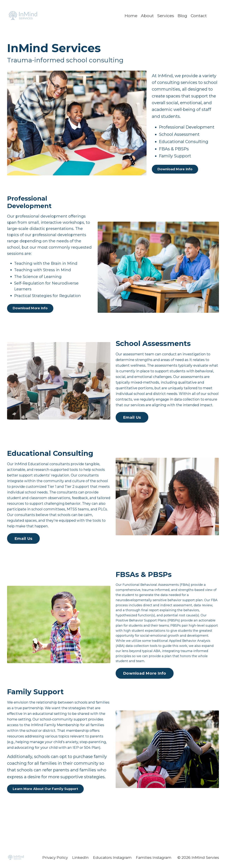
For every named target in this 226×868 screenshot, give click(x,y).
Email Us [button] (132, 417)
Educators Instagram (112, 857)
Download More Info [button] (175, 169)
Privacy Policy (55, 857)
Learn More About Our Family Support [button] (45, 789)
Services (166, 16)
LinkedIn (80, 857)
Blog (182, 16)
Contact (199, 16)
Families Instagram (154, 857)
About (147, 16)
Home (130, 16)
